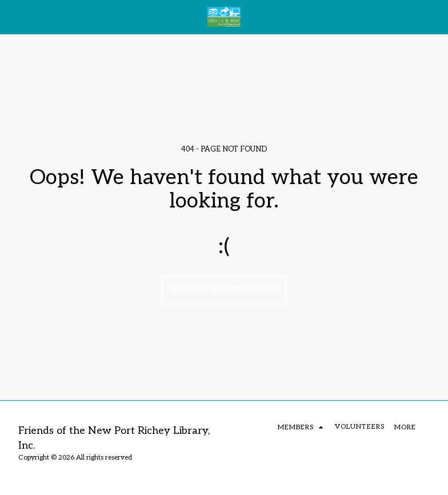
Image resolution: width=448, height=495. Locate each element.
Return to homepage (224, 290)
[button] (13, 17)
